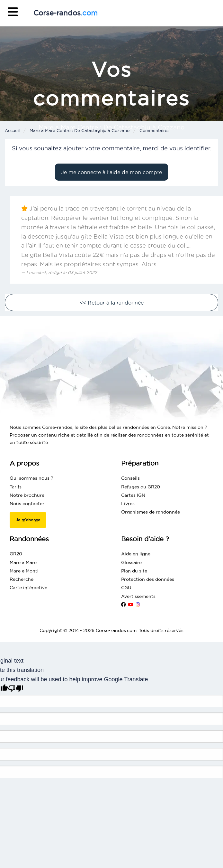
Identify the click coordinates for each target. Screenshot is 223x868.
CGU (126, 588)
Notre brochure (27, 495)
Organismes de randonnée (151, 512)
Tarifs (16, 487)
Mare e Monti (24, 571)
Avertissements (138, 596)
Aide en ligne (136, 554)
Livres (128, 504)
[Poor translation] (16, 689)
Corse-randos (66, 13)
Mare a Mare (23, 562)
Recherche (22, 579)
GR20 (16, 554)
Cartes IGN (133, 495)
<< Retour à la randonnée (112, 303)
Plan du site (134, 571)
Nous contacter (27, 504)
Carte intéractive (28, 588)
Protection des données (148, 579)
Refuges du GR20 (141, 487)
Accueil (12, 130)
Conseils (130, 478)
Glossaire (131, 562)
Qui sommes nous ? (31, 478)
